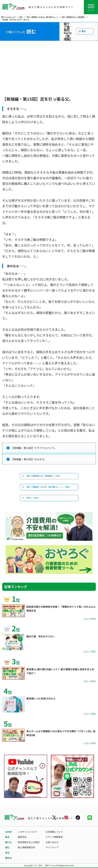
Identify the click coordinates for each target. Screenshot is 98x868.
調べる (9, 842)
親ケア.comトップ (8, 17)
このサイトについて (28, 832)
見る (7, 853)
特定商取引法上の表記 (29, 842)
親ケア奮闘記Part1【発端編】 (74, 17)
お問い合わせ (52, 842)
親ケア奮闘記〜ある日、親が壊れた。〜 (42, 17)
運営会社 (22, 837)
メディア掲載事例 (54, 837)
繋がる (9, 858)
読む (21, 17)
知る (7, 837)
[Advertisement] (49, 72)
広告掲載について (54, 832)
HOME (9, 832)
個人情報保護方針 (27, 847)
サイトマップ (52, 847)
